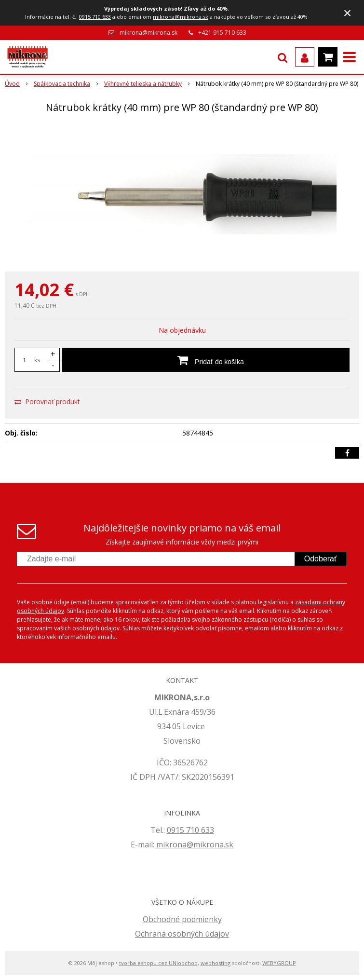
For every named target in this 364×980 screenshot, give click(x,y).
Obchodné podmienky (182, 919)
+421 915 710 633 (222, 33)
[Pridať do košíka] (206, 360)
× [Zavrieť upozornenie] (348, 13)
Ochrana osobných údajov (182, 934)
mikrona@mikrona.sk (181, 17)
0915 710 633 (95, 17)
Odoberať (321, 559)
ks (37, 360)
